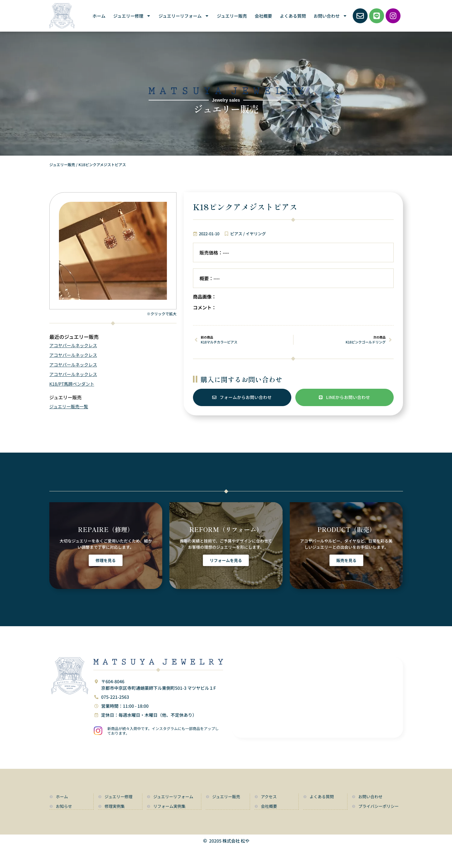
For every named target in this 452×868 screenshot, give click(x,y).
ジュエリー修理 (132, 16)
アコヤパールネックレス (73, 345)
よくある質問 (293, 16)
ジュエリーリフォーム (184, 16)
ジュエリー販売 (232, 16)
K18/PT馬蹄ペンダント (72, 384)
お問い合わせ (330, 16)
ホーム (99, 16)
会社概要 (263, 16)
